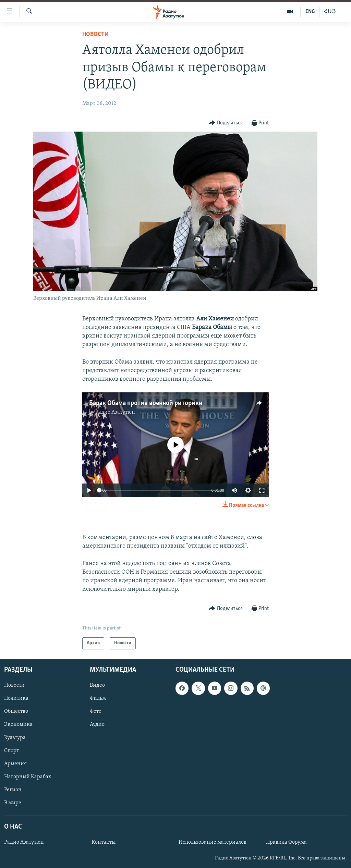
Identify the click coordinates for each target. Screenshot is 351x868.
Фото (96, 711)
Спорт (11, 750)
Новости (95, 34)
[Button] (226, 123)
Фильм (98, 698)
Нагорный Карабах (28, 777)
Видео (97, 685)
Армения (15, 763)
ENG (310, 12)
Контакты (104, 842)
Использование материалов (213, 842)
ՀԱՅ (330, 12)
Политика (16, 698)
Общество (16, 711)
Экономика (18, 724)
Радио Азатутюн (115, 412)
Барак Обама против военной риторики (146, 403)
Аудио (97, 724)
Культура (15, 737)
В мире (13, 803)
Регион (13, 790)
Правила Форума (286, 842)
